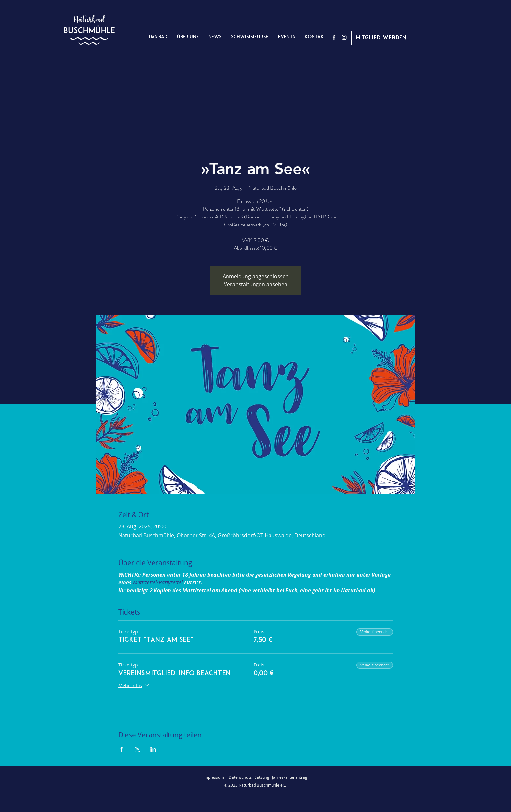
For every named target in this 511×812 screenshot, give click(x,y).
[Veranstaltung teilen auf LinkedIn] (153, 749)
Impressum (214, 777)
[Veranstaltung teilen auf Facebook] (121, 749)
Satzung (262, 777)
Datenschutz (242, 777)
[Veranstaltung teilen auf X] (137, 749)
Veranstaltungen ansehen (256, 284)
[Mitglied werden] (381, 38)
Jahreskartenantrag (290, 777)
